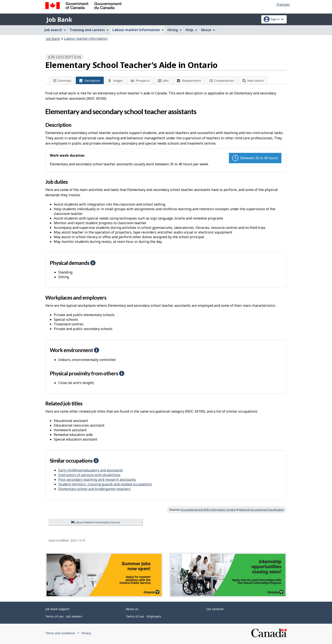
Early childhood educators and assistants (91, 470)
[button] (93, 263)
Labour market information (86, 39)
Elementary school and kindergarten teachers (94, 489)
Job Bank (59, 19)
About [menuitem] (208, 30)
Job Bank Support (57, 609)
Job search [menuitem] (55, 30)
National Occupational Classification (261, 510)
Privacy (86, 633)
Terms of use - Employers (143, 616)
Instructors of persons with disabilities (89, 475)
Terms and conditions (60, 633)
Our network (215, 609)
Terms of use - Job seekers (64, 616)
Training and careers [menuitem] (89, 30)
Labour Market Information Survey (96, 522)
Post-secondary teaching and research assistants (97, 480)
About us (132, 609)
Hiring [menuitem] (175, 30)
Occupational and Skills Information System (208, 510)
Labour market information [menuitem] (138, 30)
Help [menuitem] (191, 30)
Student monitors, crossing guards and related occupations (105, 484)
